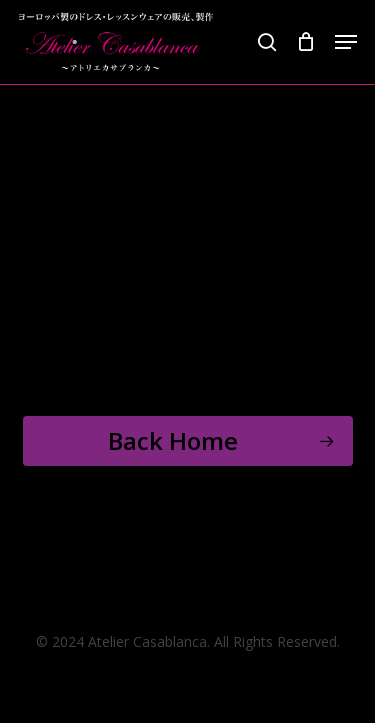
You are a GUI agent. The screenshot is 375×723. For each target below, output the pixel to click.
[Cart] (305, 42)
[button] (346, 42)
